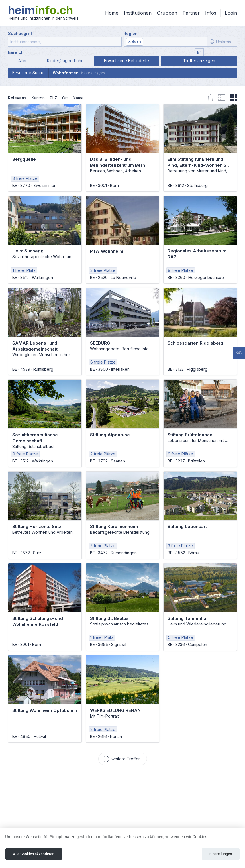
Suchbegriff (20, 33)
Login (231, 13)
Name (78, 98)
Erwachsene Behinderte (126, 61)
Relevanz (17, 98)
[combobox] (166, 42)
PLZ (53, 98)
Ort (65, 98)
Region (131, 33)
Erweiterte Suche (28, 73)
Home (112, 13)
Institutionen (138, 13)
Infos (211, 13)
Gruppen (167, 13)
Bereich (16, 52)
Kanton (38, 98)
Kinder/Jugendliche (65, 61)
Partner (191, 13)
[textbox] (175, 42)
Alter (23, 61)
